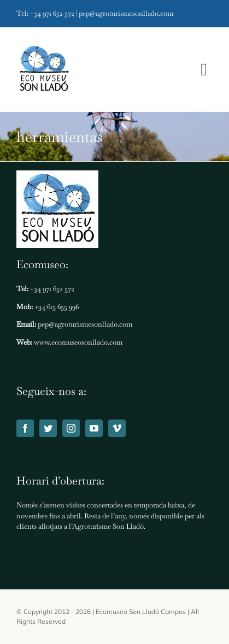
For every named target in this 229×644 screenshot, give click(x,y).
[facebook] (25, 428)
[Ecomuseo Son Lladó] (44, 70)
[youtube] (94, 428)
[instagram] (71, 428)
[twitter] (48, 428)
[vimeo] (117, 428)
